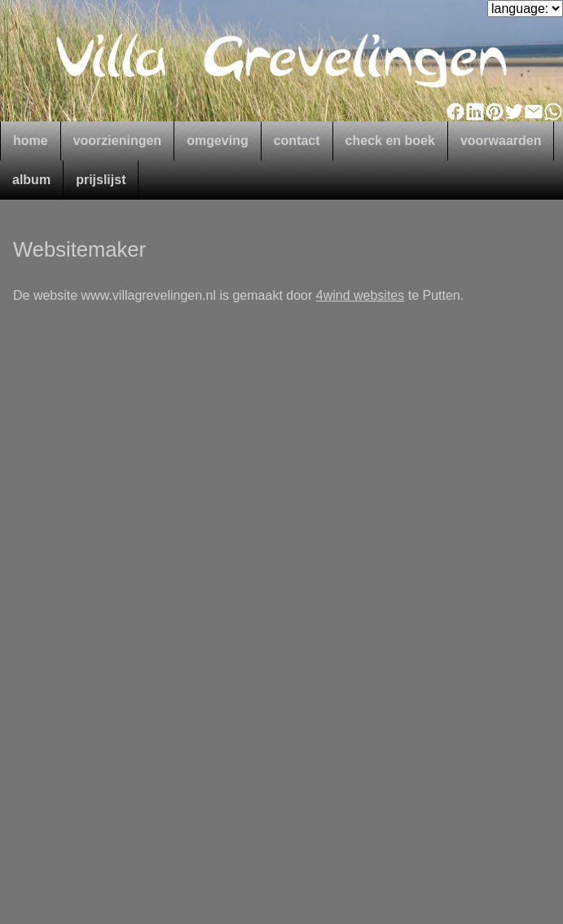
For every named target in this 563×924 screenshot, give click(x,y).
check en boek (390, 141)
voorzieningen (117, 141)
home (31, 141)
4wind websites (361, 295)
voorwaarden (501, 141)
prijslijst (101, 180)
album (31, 180)
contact (297, 141)
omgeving (218, 141)
